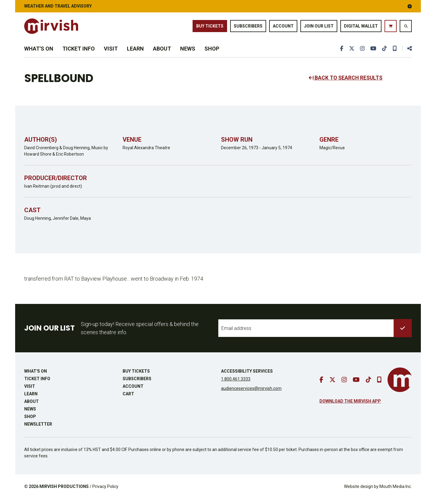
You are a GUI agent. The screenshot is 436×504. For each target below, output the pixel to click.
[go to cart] (391, 27)
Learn (135, 52)
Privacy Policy (105, 492)
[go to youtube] (373, 52)
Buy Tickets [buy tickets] (210, 27)
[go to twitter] (351, 52)
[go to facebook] (341, 52)
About (162, 52)
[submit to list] (403, 333)
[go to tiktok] (384, 52)
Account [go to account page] (283, 27)
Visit (111, 52)
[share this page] (407, 52)
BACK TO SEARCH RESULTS (347, 83)
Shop (212, 52)
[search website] (406, 27)
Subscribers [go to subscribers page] (248, 27)
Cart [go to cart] (128, 399)
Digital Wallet (361, 27)
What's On (39, 52)
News (188, 52)
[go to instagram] (362, 52)
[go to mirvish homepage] (400, 385)
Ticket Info (79, 52)
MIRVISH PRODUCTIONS (64, 492)
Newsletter (38, 429)
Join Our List (319, 27)
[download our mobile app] (395, 52)
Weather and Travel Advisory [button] (218, 6)
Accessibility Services (247, 376)
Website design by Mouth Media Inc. (378, 492)
